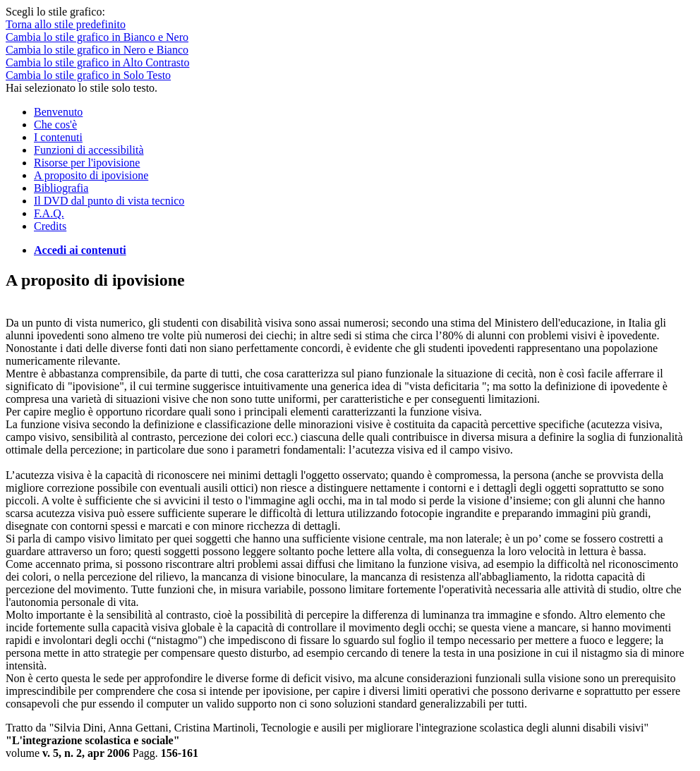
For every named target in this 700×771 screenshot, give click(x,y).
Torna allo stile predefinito (66, 24)
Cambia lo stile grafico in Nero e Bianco (97, 50)
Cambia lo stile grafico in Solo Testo (88, 75)
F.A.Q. (49, 213)
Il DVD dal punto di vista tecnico (109, 201)
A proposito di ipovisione (91, 175)
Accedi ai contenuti (80, 250)
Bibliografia (61, 188)
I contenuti (58, 137)
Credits (50, 226)
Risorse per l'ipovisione (87, 163)
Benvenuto (58, 112)
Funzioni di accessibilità (89, 150)
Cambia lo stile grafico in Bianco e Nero (97, 37)
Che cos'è (55, 125)
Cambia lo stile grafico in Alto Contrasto (97, 62)
